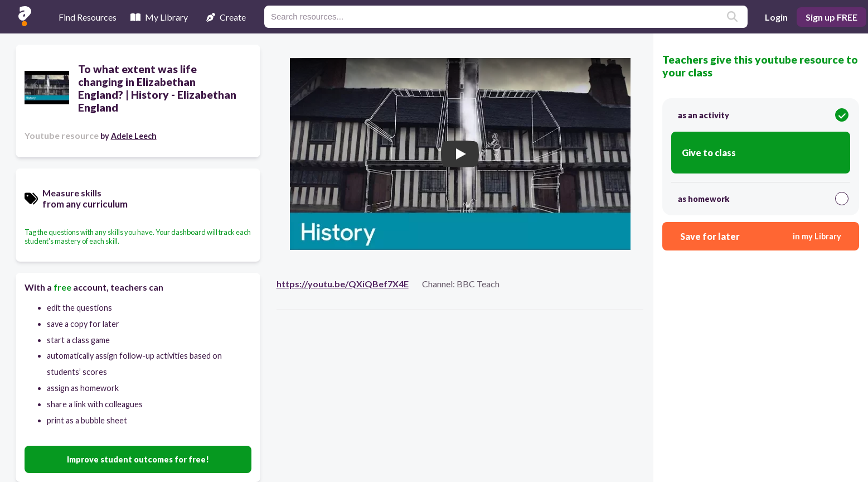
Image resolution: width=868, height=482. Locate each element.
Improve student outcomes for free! (138, 459)
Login (776, 17)
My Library (159, 17)
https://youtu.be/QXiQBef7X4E (343, 284)
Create (226, 17)
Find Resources (88, 17)
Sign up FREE (831, 17)
